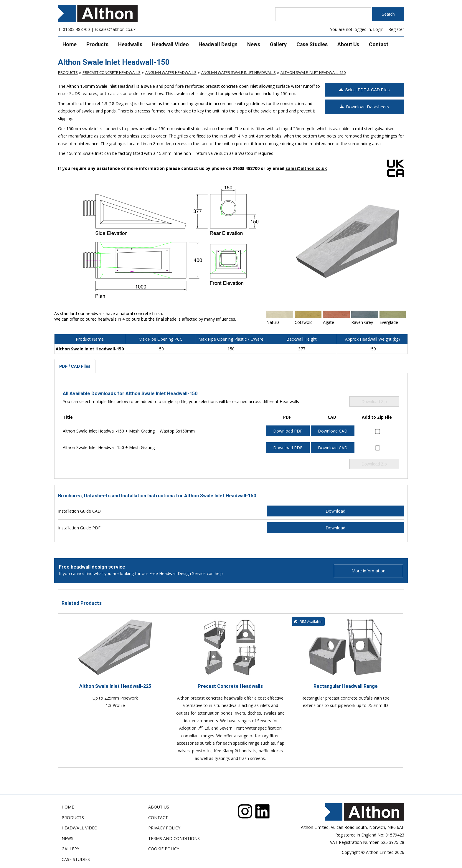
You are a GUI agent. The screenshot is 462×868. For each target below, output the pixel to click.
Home (70, 44)
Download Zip (374, 402)
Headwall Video (170, 44)
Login (378, 29)
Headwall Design (218, 44)
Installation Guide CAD (79, 511)
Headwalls (130, 44)
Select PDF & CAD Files (364, 90)
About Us (348, 44)
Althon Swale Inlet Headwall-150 (313, 72)
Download (335, 511)
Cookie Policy (164, 849)
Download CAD (333, 431)
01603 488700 (76, 29)
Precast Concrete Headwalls (112, 72)
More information (368, 571)
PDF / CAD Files (75, 366)
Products (97, 44)
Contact (379, 44)
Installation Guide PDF (79, 528)
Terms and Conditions (174, 838)
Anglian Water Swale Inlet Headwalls (239, 72)
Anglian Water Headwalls (171, 72)
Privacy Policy (164, 828)
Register (396, 29)
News (254, 44)
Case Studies (312, 44)
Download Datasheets (364, 107)
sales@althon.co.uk (117, 29)
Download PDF (288, 431)
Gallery (278, 44)
